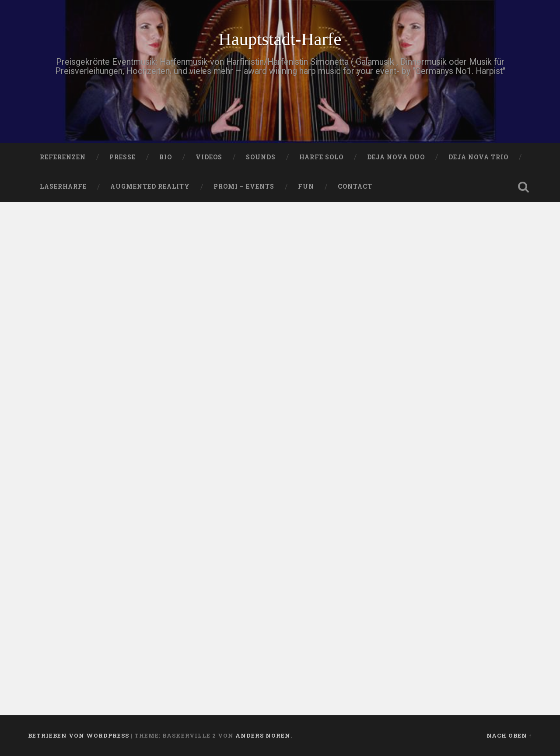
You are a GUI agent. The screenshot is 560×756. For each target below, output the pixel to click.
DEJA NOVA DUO (396, 157)
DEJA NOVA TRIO (478, 157)
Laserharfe (63, 186)
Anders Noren (263, 735)
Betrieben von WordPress (79, 735)
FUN (306, 186)
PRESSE (122, 157)
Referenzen (63, 157)
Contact (355, 186)
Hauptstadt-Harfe (280, 39)
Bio (166, 157)
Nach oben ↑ (509, 735)
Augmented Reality (150, 186)
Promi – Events (244, 186)
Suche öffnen (523, 187)
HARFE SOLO (321, 157)
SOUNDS (261, 157)
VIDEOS (209, 157)
